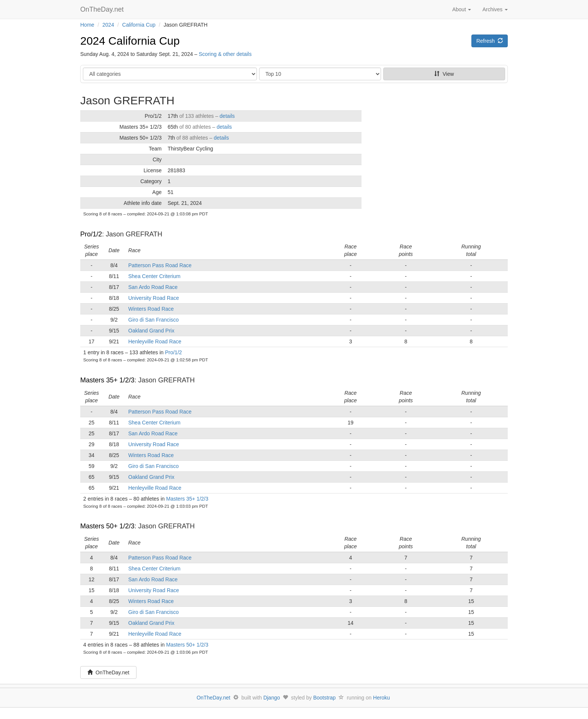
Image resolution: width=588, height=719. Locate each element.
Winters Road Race (151, 309)
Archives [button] (495, 9)
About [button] (462, 9)
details (227, 116)
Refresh (490, 41)
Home (87, 25)
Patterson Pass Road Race (160, 265)
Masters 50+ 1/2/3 (107, 526)
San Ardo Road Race (153, 287)
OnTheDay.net (103, 9)
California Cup (139, 25)
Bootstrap (324, 698)
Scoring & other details (225, 54)
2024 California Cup (130, 41)
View (444, 74)
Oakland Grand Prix (151, 331)
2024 (108, 25)
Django (271, 698)
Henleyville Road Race (155, 341)
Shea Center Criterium (154, 276)
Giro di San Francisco (154, 320)
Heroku (382, 698)
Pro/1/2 (91, 234)
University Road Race (154, 298)
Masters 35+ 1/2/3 (107, 380)
